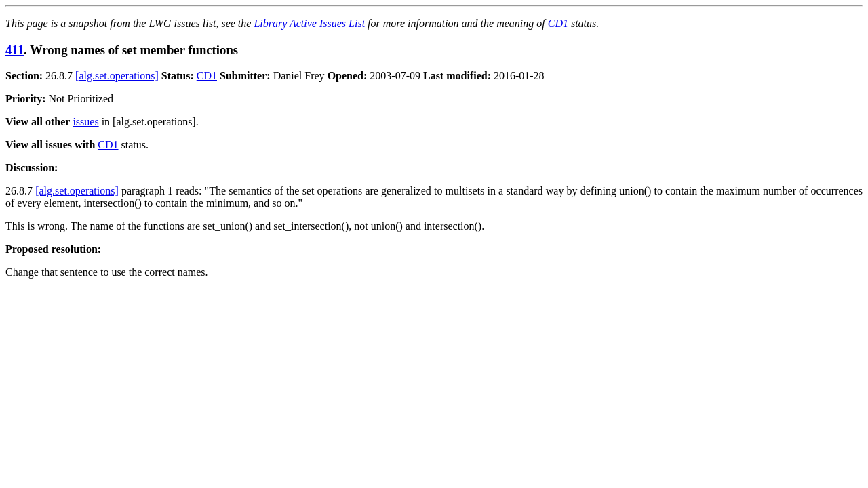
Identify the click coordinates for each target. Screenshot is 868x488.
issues (85, 122)
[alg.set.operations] (117, 76)
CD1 (558, 23)
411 (15, 50)
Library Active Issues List (309, 23)
